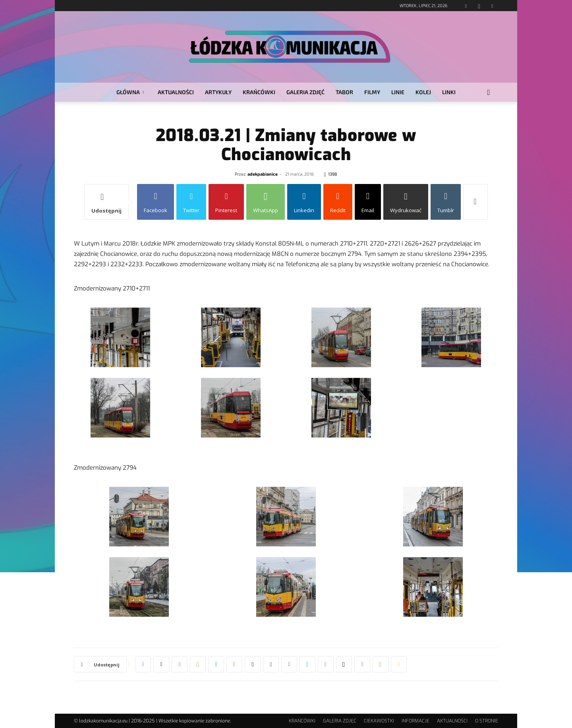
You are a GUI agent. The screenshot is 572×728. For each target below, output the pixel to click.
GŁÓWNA (130, 92)
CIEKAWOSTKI (379, 721)
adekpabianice (263, 174)
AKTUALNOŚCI (176, 92)
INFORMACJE (415, 721)
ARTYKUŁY (218, 92)
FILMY (372, 92)
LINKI (449, 92)
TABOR (344, 92)
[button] (489, 93)
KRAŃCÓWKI (259, 92)
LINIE (398, 92)
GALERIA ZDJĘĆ (305, 92)
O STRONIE (487, 721)
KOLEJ (423, 92)
